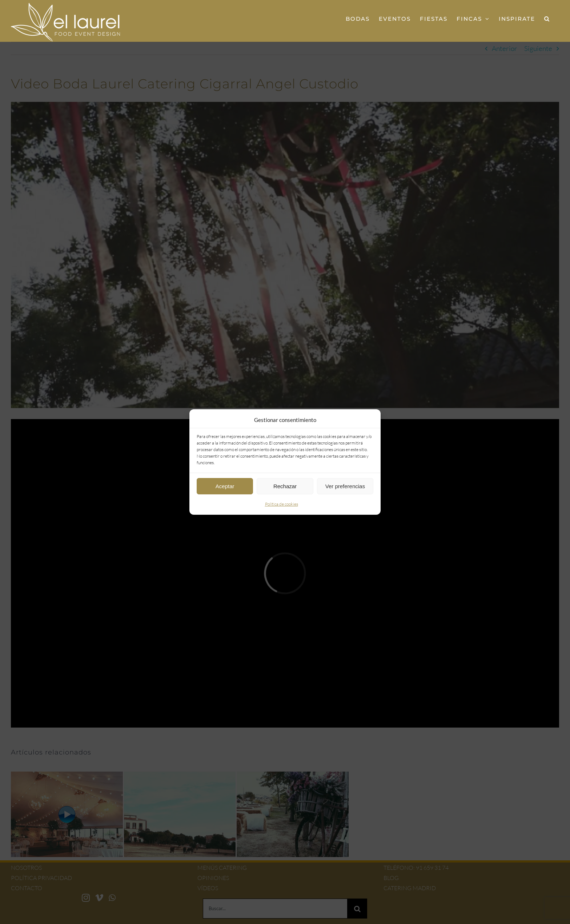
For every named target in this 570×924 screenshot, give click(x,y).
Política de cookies (282, 504)
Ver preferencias (345, 486)
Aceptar (225, 486)
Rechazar (285, 486)
